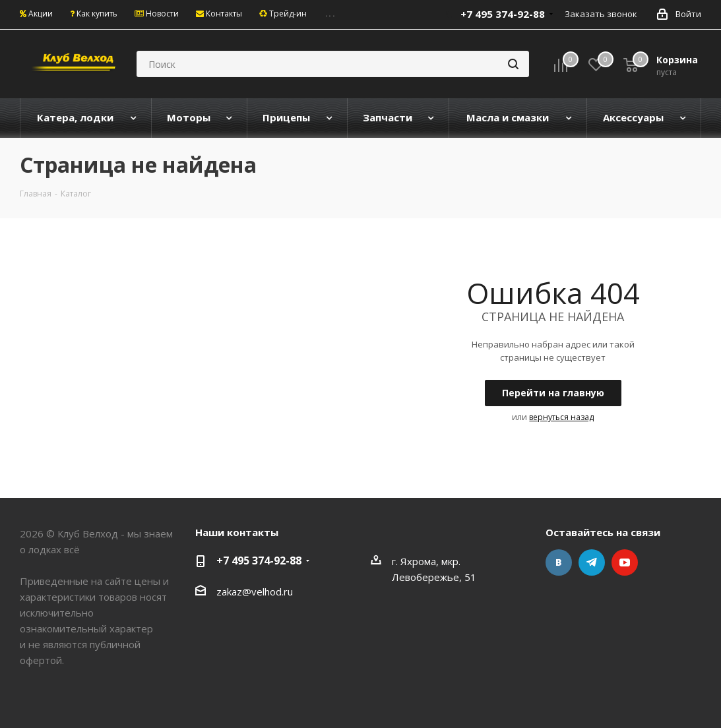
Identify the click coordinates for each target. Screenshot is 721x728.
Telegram (592, 562)
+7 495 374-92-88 (259, 561)
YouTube (625, 562)
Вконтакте (559, 562)
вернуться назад (561, 417)
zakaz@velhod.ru (255, 591)
